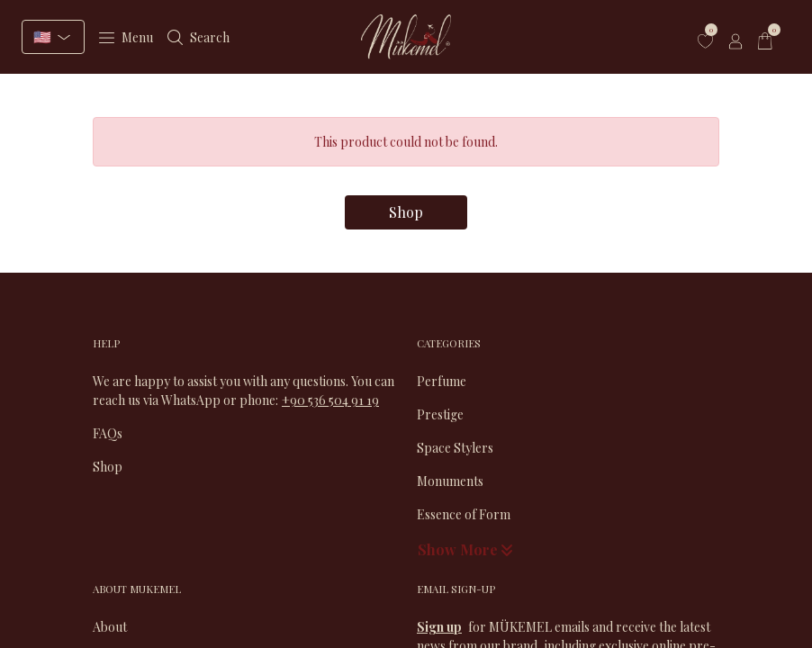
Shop (406, 212)
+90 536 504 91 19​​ (330, 400)
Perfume (442, 381)
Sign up (439, 627)
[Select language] (53, 37)
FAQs (108, 433)
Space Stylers (455, 448)
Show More (467, 549)
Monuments (450, 481)
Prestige (440, 414)
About (110, 627)
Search (198, 37)
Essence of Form (464, 514)
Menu (126, 37)
